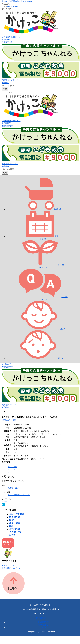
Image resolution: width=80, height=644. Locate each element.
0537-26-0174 (13, 488)
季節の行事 (12, 467)
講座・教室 (15, 523)
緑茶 (16, 6)
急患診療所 (6, 40)
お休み (12, 535)
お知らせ (11, 469)
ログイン (17, 37)
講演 (11, 520)
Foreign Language (25, 1)
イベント (11, 472)
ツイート (5, 502)
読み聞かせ (15, 517)
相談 (11, 526)
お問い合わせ (40, 618)
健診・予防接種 (17, 514)
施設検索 (5, 83)
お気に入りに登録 (9, 420)
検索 (5, 89)
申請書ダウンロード (10, 80)
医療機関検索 (7, 42)
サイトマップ (43, 627)
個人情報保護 (43, 622)
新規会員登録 (7, 37)
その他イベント (17, 532)
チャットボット (8, 566)
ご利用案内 (12, 1)
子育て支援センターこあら (19, 495)
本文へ (4, 1)
